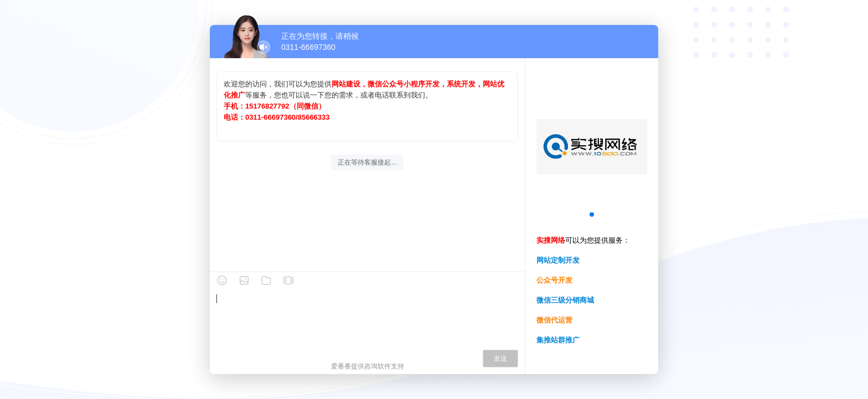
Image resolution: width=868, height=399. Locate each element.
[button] (592, 214)
